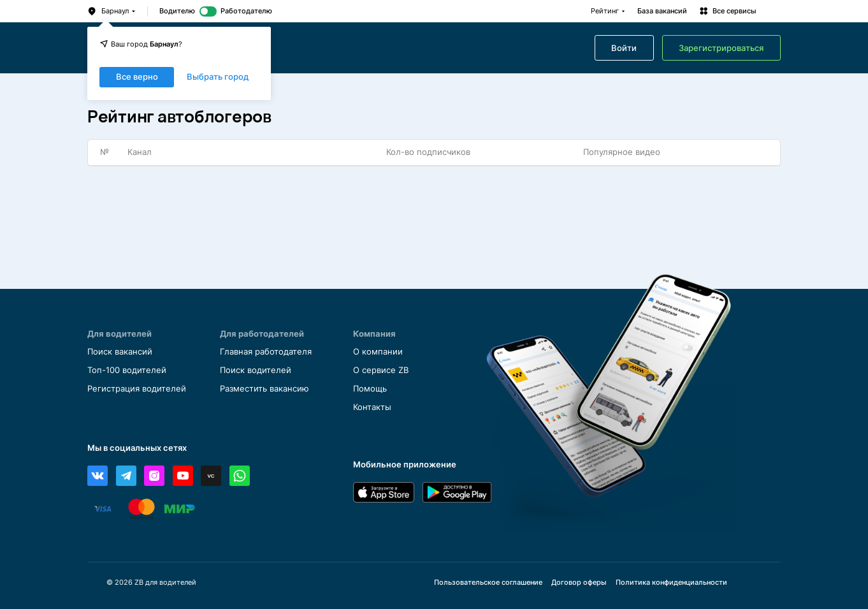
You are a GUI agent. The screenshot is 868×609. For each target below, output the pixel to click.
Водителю (177, 11)
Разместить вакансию (264, 389)
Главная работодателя (266, 352)
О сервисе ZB (381, 370)
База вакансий (662, 11)
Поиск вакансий (120, 352)
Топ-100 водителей (127, 370)
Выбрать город (218, 77)
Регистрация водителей (137, 389)
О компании (378, 352)
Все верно (137, 77)
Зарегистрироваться (721, 48)
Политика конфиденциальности (671, 583)
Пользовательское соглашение (488, 583)
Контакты (372, 407)
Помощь (370, 389)
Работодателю (246, 11)
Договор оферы (579, 583)
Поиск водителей (256, 370)
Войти (624, 48)
